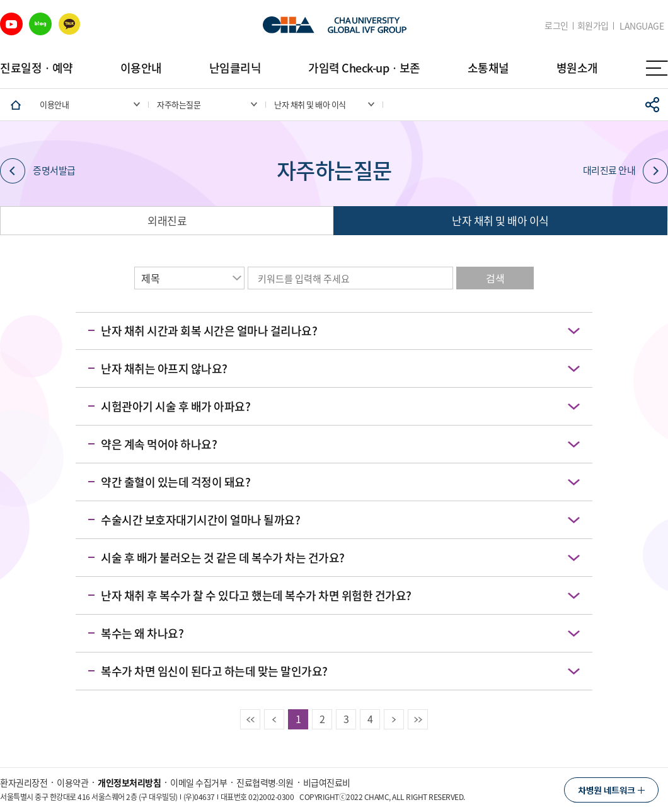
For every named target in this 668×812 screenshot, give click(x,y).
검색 (495, 278)
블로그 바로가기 (40, 24)
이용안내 (141, 68)
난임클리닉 (235, 68)
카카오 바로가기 (69, 24)
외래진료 (167, 220)
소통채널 (488, 68)
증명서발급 (38, 171)
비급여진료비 (327, 782)
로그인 (556, 26)
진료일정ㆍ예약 (37, 68)
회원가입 (593, 26)
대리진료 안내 (626, 171)
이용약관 (72, 782)
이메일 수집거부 (199, 782)
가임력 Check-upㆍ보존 (364, 68)
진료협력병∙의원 (265, 782)
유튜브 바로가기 (11, 24)
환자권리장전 (24, 782)
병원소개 (577, 68)
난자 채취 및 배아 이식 (500, 220)
